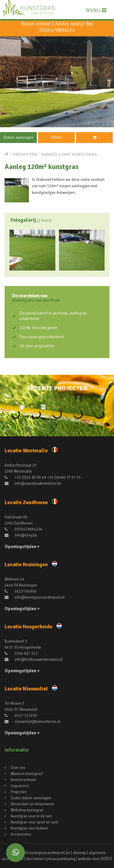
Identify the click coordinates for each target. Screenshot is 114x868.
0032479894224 (57, 30)
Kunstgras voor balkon (29, 828)
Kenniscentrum (23, 780)
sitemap (79, 853)
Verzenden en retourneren (32, 804)
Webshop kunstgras (27, 810)
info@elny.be (21, 535)
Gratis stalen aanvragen (31, 798)
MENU (96, 10)
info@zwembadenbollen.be (33, 484)
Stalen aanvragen (18, 138)
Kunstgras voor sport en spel (35, 822)
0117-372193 (21, 716)
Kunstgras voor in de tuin (31, 816)
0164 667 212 (21, 653)
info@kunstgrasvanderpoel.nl (35, 597)
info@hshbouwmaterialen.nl (34, 660)
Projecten (19, 792)
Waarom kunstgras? (27, 774)
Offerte (56, 138)
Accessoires (21, 834)
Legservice (20, 786)
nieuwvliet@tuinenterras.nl (33, 722)
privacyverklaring (61, 859)
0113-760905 (21, 591)
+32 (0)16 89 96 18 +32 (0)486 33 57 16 (43, 477)
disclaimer (35, 859)
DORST (107, 859)
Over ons (18, 768)
